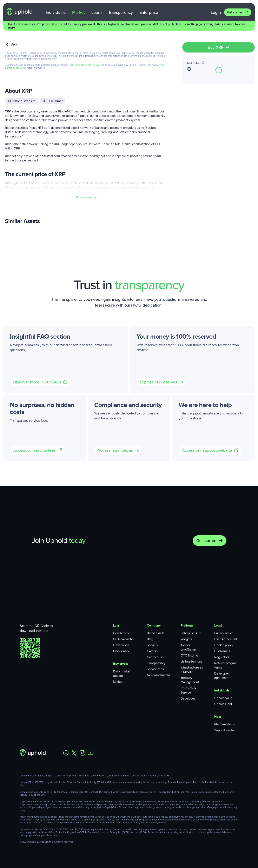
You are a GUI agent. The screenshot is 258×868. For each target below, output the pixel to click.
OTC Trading (189, 655)
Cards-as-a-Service (188, 690)
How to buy (121, 633)
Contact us (154, 657)
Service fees (155, 669)
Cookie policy (224, 645)
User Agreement (226, 639)
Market (78, 12)
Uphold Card (223, 704)
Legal (218, 625)
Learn (97, 12)
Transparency (121, 12)
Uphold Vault (223, 698)
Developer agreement (222, 676)
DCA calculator (123, 639)
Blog (150, 639)
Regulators (222, 657)
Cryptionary (121, 651)
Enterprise (149, 12)
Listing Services (191, 661)
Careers (152, 651)
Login (216, 12)
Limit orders (121, 645)
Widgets (186, 639)
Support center (225, 730)
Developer (188, 698)
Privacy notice (224, 633)
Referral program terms (226, 665)
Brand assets (156, 633)
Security (152, 645)
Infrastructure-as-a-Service (192, 670)
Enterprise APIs (191, 633)
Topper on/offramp (188, 647)
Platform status (224, 724)
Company (154, 625)
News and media (158, 675)
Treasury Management (190, 680)
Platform (187, 625)
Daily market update (122, 673)
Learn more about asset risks (84, 65)
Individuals (56, 12)
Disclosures (222, 651)
